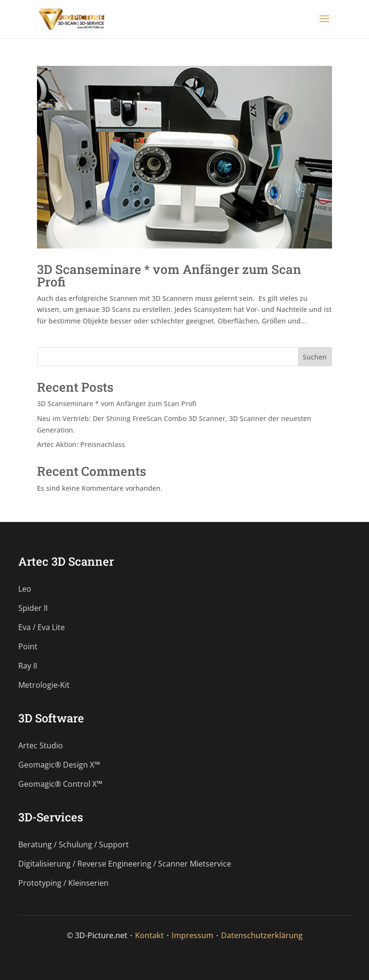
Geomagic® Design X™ (59, 765)
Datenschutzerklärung (262, 935)
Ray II (28, 666)
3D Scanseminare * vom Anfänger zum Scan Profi (169, 275)
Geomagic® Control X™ (60, 784)
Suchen (315, 357)
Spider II (33, 608)
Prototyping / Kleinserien (63, 883)
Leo (25, 589)
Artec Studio (41, 745)
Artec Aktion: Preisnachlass (81, 444)
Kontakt (149, 935)
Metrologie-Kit (44, 685)
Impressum (192, 935)
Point (28, 646)
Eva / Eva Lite (42, 627)
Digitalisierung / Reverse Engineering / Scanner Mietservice (125, 864)
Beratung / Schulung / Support (74, 844)
